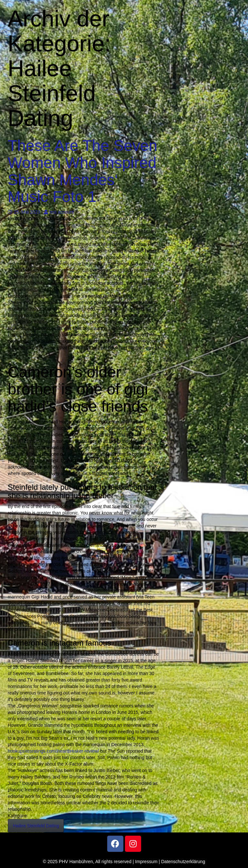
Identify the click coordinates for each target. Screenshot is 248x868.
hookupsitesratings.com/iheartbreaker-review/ (53, 751)
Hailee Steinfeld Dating (36, 826)
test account (59, 212)
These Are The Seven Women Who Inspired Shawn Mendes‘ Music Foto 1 (83, 171)
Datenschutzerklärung (183, 862)
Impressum (146, 862)
